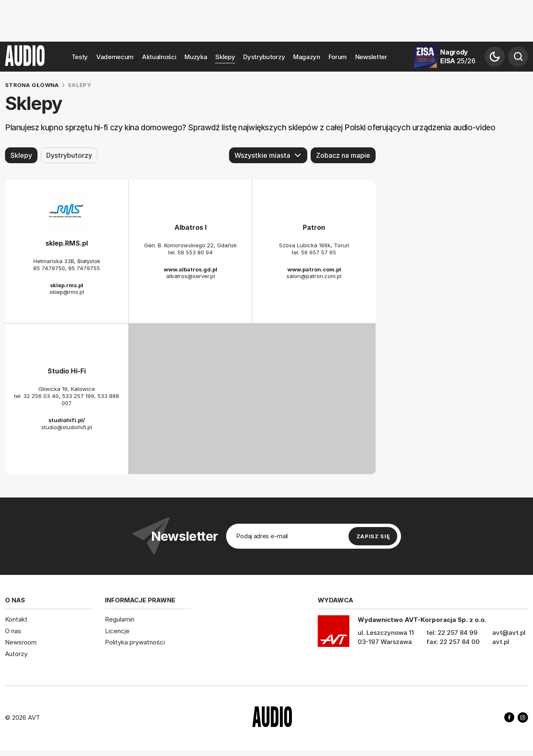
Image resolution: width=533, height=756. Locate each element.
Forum (338, 57)
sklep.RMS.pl (67, 243)
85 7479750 (49, 268)
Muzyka (196, 57)
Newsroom (21, 642)
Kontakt (16, 619)
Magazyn (307, 57)
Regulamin (120, 619)
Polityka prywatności (135, 642)
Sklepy (225, 57)
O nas (13, 631)
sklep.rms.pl (67, 285)
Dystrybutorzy (264, 57)
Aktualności (159, 57)
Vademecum (115, 57)
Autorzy (16, 654)
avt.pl (501, 642)
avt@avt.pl (509, 633)
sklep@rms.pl (67, 292)
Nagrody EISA (458, 56)
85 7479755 (84, 268)
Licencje (117, 631)
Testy (80, 57)
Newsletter (371, 57)
